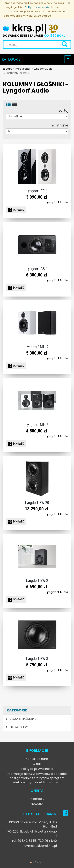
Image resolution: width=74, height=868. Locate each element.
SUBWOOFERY (17, 727)
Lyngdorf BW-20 (37, 503)
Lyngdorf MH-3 (37, 425)
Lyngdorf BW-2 (37, 581)
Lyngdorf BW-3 (37, 659)
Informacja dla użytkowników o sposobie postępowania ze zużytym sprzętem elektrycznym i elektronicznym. (37, 778)
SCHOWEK (16, 210)
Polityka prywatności (37, 769)
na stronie (60, 125)
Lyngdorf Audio (43, 69)
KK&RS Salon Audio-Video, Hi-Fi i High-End (33, 824)
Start (7, 69)
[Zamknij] (69, 3)
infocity (37, 862)
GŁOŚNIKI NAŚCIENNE (21, 719)
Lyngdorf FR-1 (37, 191)
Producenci (23, 69)
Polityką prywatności (38, 7)
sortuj (63, 110)
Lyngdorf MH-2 (37, 347)
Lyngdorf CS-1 (37, 269)
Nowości (37, 804)
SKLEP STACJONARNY (39, 814)
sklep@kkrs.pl (46, 846)
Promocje (37, 799)
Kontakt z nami (37, 759)
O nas (37, 764)
